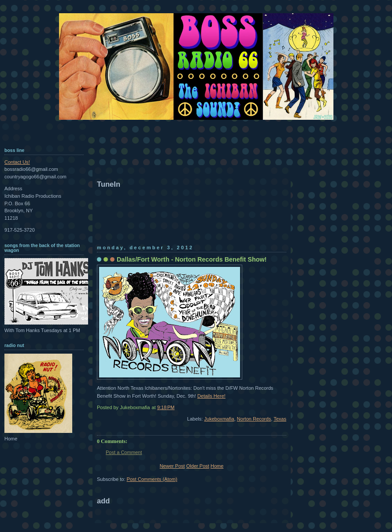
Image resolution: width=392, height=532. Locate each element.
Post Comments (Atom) (152, 479)
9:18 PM (166, 407)
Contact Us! (17, 162)
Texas (280, 419)
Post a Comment (124, 452)
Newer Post (172, 466)
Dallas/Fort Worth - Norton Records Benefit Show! (192, 259)
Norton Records (254, 419)
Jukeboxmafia (219, 419)
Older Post (198, 466)
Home (217, 466)
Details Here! (211, 396)
